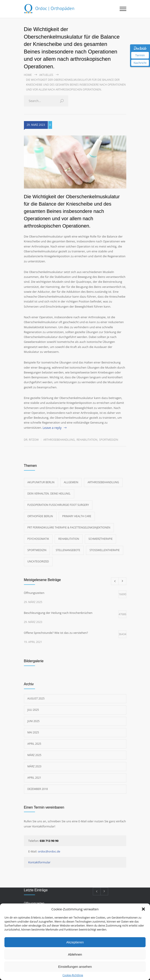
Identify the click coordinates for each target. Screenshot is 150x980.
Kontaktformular (39, 862)
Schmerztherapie (100, 539)
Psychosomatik (38, 539)
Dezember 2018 (38, 789)
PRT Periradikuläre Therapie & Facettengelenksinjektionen (69, 527)
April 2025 (34, 744)
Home (28, 75)
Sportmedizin (109, 440)
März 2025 (34, 755)
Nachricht (140, 63)
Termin (140, 55)
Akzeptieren (75, 942)
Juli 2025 (33, 710)
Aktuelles (46, 75)
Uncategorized (38, 561)
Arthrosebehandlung (59, 440)
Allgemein (71, 482)
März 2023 (34, 766)
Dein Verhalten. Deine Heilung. (49, 494)
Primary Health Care (77, 516)
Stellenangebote (68, 550)
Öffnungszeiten (34, 903)
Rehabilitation (87, 440)
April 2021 (34, 778)
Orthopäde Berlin (40, 516)
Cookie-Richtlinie (73, 975)
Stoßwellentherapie (105, 550)
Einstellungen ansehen (75, 967)
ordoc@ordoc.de (49, 851)
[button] (143, 909)
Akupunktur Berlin (41, 482)
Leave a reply (52, 428)
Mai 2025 (33, 732)
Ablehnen (75, 954)
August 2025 (36, 698)
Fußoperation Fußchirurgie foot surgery (58, 505)
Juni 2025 (34, 721)
